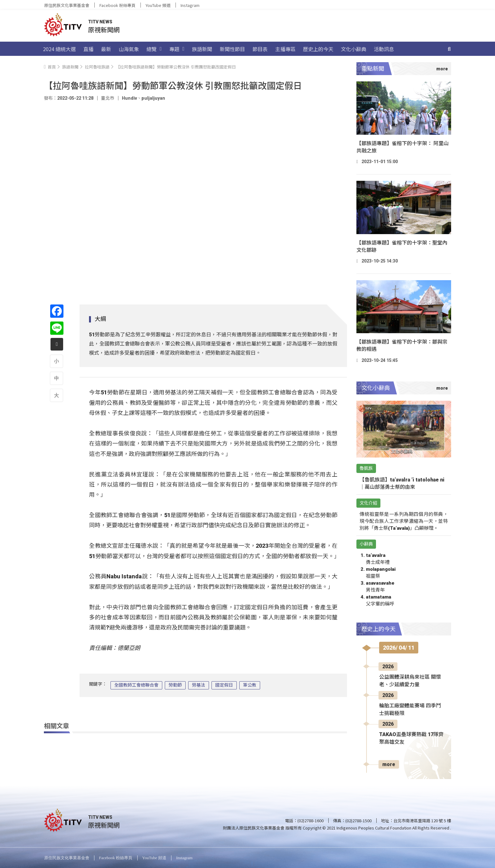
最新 (106, 49)
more (389, 764)
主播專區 (285, 49)
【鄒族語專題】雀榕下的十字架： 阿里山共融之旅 (403, 147)
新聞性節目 (232, 49)
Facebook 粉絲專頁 (117, 5)
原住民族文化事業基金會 (67, 5)
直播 (88, 49)
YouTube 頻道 (158, 5)
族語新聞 (202, 49)
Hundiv (129, 98)
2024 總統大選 (59, 49)
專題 (177, 49)
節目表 (260, 49)
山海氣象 (129, 49)
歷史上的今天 (318, 49)
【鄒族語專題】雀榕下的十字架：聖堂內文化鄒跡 (402, 246)
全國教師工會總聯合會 (136, 685)
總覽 (154, 49)
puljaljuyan (153, 98)
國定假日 (224, 685)
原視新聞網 (104, 30)
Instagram (190, 5)
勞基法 (199, 685)
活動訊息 (384, 49)
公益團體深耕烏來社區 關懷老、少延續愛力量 (410, 681)
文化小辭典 (354, 49)
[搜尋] (449, 49)
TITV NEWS (100, 22)
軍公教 (250, 685)
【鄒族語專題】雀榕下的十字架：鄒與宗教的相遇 (402, 345)
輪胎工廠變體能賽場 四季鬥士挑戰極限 (410, 709)
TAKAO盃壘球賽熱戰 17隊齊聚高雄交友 (411, 738)
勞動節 (175, 685)
